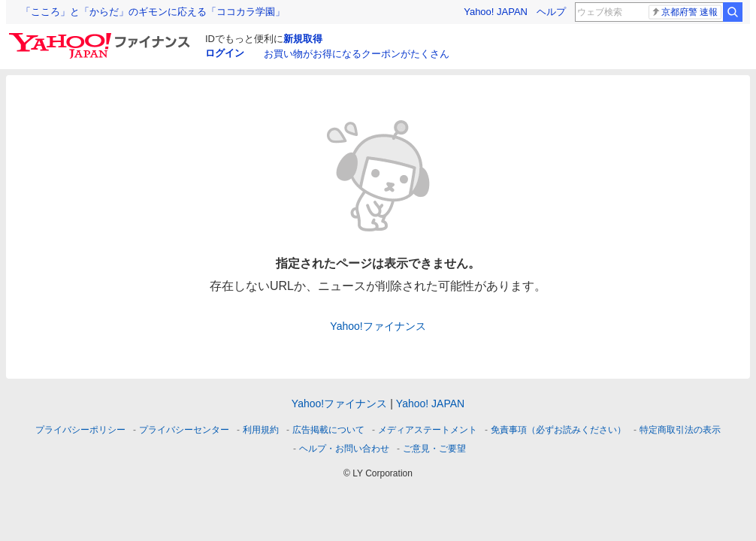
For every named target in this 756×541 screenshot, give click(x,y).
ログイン (225, 53)
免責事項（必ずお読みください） (558, 430)
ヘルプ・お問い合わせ (344, 449)
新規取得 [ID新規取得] (303, 39)
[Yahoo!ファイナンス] (102, 37)
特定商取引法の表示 (680, 430)
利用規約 (261, 430)
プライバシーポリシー (80, 430)
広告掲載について (328, 430)
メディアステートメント (428, 430)
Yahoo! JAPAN (496, 12)
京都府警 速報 (684, 12)
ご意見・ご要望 (434, 449)
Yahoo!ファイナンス (378, 326)
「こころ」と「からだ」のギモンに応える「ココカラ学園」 (153, 12)
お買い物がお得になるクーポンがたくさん (357, 54)
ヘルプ (551, 12)
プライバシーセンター (184, 430)
